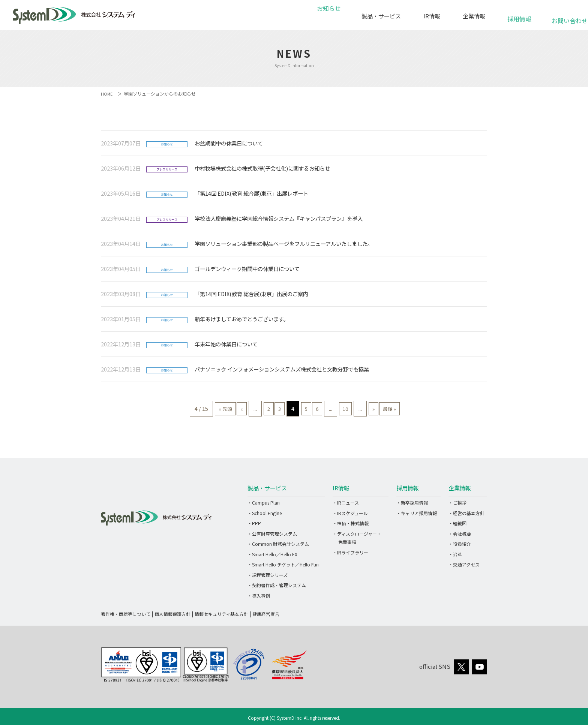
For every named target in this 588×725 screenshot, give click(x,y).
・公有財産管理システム (272, 534)
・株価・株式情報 (351, 523)
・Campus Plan (264, 503)
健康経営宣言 (266, 614)
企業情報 (474, 16)
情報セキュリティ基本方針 (221, 614)
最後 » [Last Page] (409, 408)
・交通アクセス (464, 564)
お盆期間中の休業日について (229, 143)
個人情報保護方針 (172, 614)
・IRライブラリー (350, 552)
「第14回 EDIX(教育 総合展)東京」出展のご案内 (251, 294)
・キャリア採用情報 (417, 513)
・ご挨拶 (457, 503)
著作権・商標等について (126, 614)
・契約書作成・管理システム (277, 585)
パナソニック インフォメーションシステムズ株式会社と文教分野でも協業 (282, 369)
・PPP (254, 523)
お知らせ (328, 16)
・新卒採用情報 (412, 503)
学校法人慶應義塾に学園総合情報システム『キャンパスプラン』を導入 (279, 218)
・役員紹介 (460, 544)
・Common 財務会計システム (278, 544)
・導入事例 (259, 595)
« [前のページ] (227, 408)
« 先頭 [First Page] (205, 408)
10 (355, 408)
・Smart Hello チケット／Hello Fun (283, 564)
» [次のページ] (388, 408)
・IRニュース (346, 503)
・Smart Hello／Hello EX (272, 554)
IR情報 (432, 16)
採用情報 (519, 15)
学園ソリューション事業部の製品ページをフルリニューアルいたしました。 (284, 243)
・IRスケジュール (350, 513)
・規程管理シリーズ (268, 575)
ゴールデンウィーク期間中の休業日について (247, 269)
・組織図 (457, 523)
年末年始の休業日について (226, 344)
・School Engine (265, 513)
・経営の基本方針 (466, 513)
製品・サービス (381, 16)
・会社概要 (460, 534)
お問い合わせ (565, 17)
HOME (107, 94)
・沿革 (455, 554)
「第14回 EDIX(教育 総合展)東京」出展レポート (251, 193)
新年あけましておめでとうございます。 (242, 319)
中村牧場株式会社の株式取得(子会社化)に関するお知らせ (262, 168)
